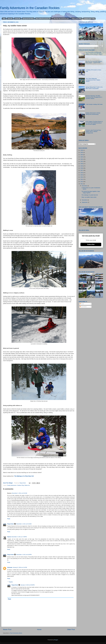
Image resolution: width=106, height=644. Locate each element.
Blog (4, 19)
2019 (82, 166)
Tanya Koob (23, 483)
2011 (82, 184)
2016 (82, 173)
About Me (10, 19)
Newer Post (7, 629)
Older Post (71, 629)
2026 (82, 150)
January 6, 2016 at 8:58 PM (28, 585)
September (85, 202)
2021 (82, 161)
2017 (82, 170)
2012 (82, 182)
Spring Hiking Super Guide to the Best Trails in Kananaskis (94, 88)
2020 (82, 164)
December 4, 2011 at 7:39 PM (19, 537)
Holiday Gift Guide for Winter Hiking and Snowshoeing (93, 114)
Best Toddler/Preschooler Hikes (44, 19)
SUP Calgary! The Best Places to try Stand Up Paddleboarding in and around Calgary (94, 123)
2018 (82, 168)
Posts (82, 304)
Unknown (10, 567)
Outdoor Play (21, 485)
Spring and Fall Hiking (28, 19)
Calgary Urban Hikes (76, 19)
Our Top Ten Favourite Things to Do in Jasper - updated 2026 (94, 62)
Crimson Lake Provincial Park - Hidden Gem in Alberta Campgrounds (94, 132)
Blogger (56, 640)
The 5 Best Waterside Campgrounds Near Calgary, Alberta (93, 80)
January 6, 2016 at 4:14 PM (20, 567)
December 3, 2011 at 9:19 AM (24, 524)
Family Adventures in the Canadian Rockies (30, 8)
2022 (82, 159)
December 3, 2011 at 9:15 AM (19, 493)
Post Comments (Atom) (16, 633)
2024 (82, 155)
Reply (9, 519)
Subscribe (91, 244)
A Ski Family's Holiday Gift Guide (94, 104)
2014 (82, 177)
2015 (82, 175)
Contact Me (17, 19)
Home (39, 629)
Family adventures (12, 485)
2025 (82, 152)
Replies (11, 582)
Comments (83, 307)
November (85, 200)
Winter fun (27, 485)
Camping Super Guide (89, 19)
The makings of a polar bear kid (90, 195)
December (85, 186)
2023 (82, 157)
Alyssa (9, 537)
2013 (82, 179)
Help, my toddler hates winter (89, 197)
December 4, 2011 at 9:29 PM (24, 555)
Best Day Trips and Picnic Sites (61, 19)
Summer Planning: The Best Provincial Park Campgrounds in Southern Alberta (94, 97)
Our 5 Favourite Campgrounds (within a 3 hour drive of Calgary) (94, 53)
